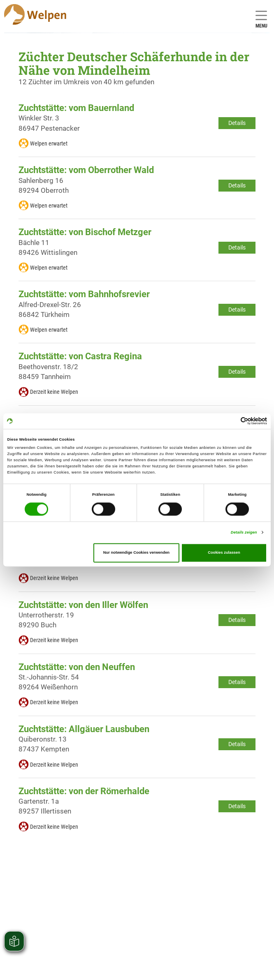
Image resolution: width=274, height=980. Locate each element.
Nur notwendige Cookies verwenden (136, 553)
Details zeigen (244, 532)
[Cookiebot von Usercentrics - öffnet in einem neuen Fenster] (231, 421)
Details (237, 123)
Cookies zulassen (224, 553)
